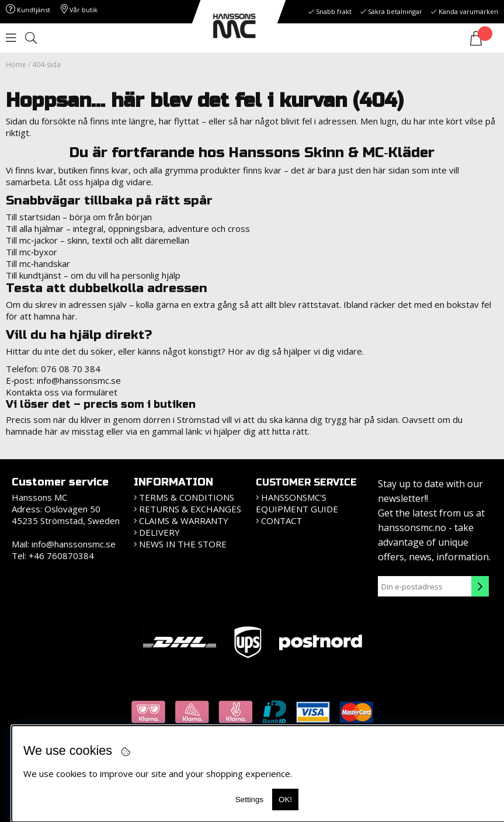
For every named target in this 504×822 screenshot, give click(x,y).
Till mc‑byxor (32, 252)
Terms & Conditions (187, 497)
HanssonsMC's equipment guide (297, 503)
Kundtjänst (28, 10)
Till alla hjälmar (35, 228)
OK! (285, 800)
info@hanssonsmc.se (79, 380)
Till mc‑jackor (32, 240)
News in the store (183, 544)
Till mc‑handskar (38, 263)
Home (16, 65)
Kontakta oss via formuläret (62, 392)
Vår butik (79, 10)
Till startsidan (33, 217)
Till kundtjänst (34, 275)
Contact (281, 521)
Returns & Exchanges (190, 509)
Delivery (159, 532)
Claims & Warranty (184, 521)
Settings (249, 800)
